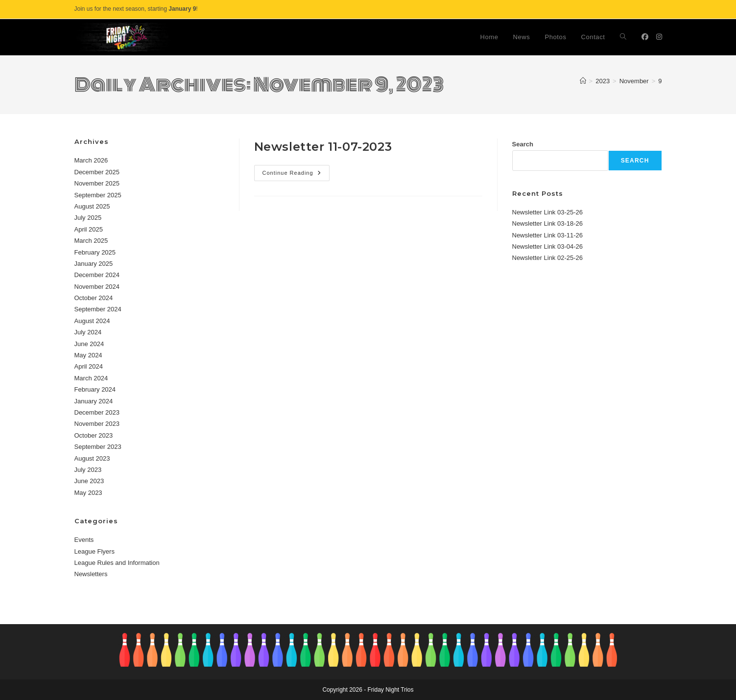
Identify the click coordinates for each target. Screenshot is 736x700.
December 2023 (97, 412)
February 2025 (95, 252)
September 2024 (98, 309)
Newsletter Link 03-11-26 (548, 235)
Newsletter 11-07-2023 (323, 147)
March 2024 (91, 378)
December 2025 (97, 172)
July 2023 (88, 470)
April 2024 (89, 366)
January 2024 (94, 401)
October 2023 (94, 435)
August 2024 (92, 321)
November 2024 (97, 287)
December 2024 (97, 275)
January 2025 (94, 264)
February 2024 (95, 389)
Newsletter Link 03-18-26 (548, 223)
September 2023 (98, 447)
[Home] (583, 81)
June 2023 (89, 481)
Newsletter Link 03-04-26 (548, 246)
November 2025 (97, 183)
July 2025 (88, 218)
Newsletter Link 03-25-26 (548, 212)
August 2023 (92, 458)
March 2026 (91, 160)
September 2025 (98, 195)
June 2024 (89, 344)
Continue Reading (296, 175)
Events (84, 540)
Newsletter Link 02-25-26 (548, 258)
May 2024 (88, 355)
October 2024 (94, 298)
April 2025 (89, 229)
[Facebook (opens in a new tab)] (645, 37)
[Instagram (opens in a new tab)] (659, 37)
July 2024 (88, 332)
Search (523, 144)
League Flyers (95, 551)
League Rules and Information (117, 563)
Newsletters (91, 574)
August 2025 (92, 206)
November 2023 (97, 424)
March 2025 (91, 241)
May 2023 (88, 493)
